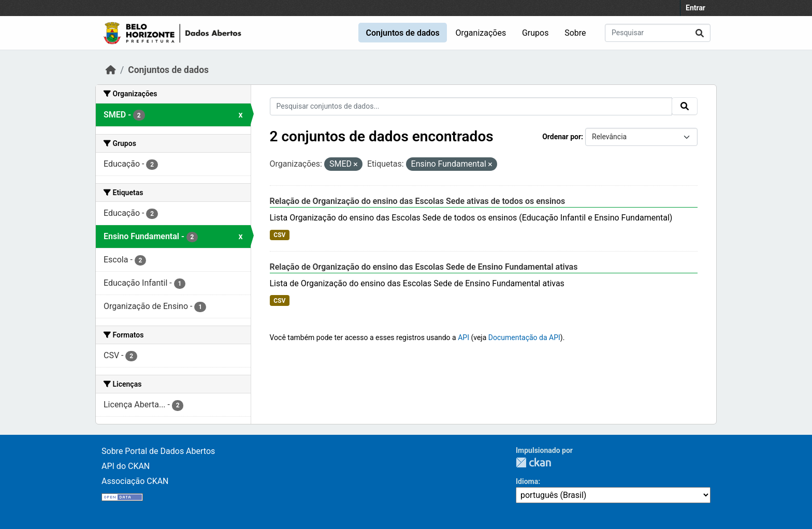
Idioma (527, 481)
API (463, 337)
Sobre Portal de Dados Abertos (158, 451)
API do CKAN (126, 466)
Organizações (481, 33)
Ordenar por (562, 137)
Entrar (695, 8)
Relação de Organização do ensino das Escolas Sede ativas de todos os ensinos (418, 201)
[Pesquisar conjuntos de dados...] (658, 33)
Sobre (575, 33)
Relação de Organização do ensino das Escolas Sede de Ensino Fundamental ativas (424, 267)
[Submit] (700, 33)
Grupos (535, 33)
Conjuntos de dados (402, 33)
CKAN (533, 462)
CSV (279, 235)
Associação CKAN (135, 481)
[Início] (111, 70)
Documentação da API (524, 337)
